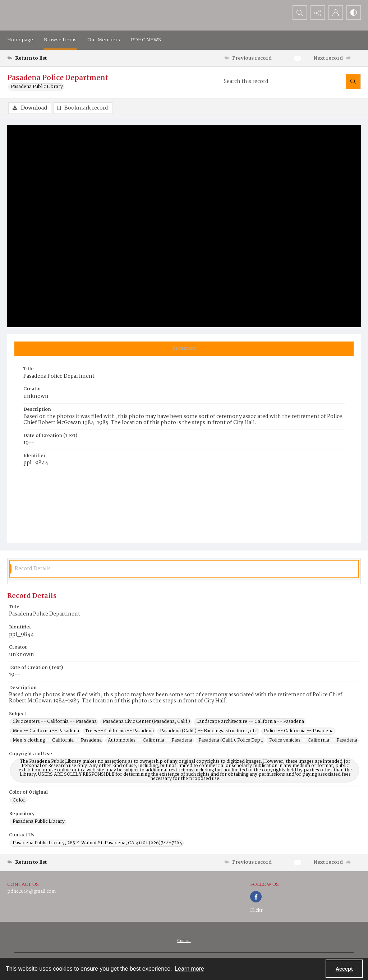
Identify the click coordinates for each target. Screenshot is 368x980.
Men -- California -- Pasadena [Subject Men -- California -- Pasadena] (46, 731)
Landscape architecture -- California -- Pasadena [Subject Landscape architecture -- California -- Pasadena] (250, 722)
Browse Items (60, 40)
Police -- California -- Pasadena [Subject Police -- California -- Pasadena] (299, 731)
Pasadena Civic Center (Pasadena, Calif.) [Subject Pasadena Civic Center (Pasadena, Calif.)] (146, 722)
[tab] (184, 349)
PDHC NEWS (146, 40)
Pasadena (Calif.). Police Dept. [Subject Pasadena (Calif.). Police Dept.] (231, 740)
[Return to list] (55, 58)
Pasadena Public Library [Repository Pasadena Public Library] (39, 822)
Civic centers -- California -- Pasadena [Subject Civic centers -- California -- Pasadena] (55, 722)
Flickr (256, 911)
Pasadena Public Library (37, 87)
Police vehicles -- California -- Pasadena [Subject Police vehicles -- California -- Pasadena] (313, 740)
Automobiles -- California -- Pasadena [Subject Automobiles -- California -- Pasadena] (150, 740)
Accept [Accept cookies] (344, 969)
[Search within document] (353, 82)
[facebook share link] (256, 897)
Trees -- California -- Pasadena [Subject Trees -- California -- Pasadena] (119, 731)
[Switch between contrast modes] (354, 13)
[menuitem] (184, 940)
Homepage (20, 40)
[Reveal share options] (318, 13)
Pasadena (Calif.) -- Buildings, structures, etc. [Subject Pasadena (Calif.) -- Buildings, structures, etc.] (209, 731)
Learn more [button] (189, 969)
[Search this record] (284, 82)
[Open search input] (300, 13)
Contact (184, 940)
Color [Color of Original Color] (19, 800)
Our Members (104, 40)
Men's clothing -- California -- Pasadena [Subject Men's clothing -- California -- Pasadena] (57, 740)
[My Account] (336, 13)
